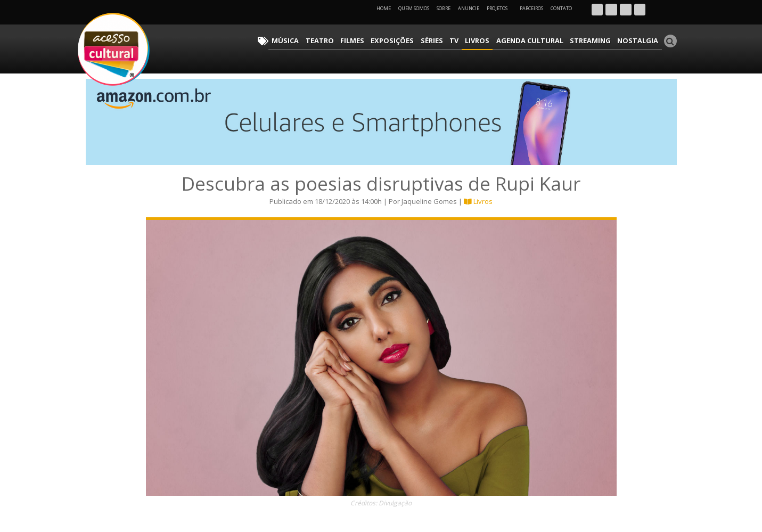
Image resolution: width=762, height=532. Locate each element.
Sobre (444, 8)
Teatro (348, 40)
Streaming (597, 40)
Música (317, 40)
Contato (561, 8)
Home (384, 8)
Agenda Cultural (541, 40)
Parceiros (531, 8)
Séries (451, 40)
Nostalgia (640, 40)
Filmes (378, 40)
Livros (493, 40)
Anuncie (469, 8)
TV (471, 40)
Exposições (415, 40)
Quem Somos (414, 8)
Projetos (501, 8)
